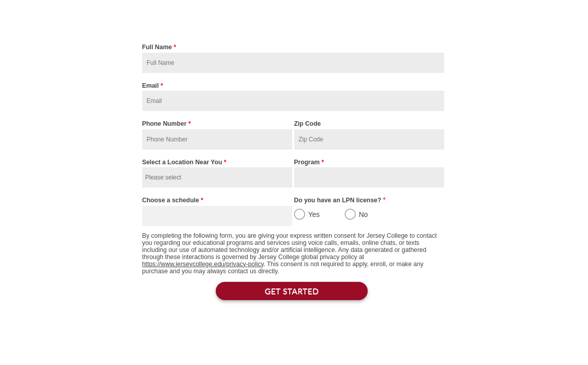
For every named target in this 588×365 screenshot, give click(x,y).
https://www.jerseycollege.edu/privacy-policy (203, 264)
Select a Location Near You (184, 163)
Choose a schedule (173, 201)
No (364, 214)
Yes (314, 214)
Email (153, 87)
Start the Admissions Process (294, 20)
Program (309, 163)
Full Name (159, 48)
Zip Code (308, 124)
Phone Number (167, 125)
